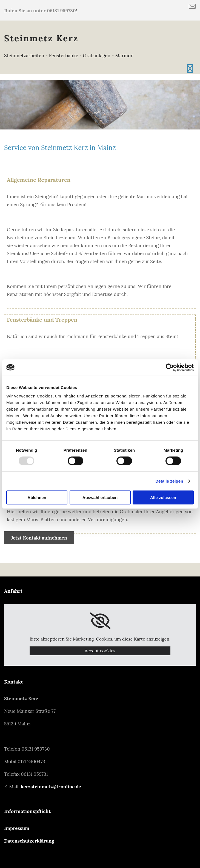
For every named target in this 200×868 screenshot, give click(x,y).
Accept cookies (100, 651)
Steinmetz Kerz (41, 38)
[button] (39, 538)
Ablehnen (37, 498)
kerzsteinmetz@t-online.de (51, 787)
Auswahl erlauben (100, 498)
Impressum (17, 828)
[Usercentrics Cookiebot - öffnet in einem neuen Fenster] (170, 367)
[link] (100, 621)
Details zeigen (169, 481)
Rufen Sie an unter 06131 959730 (40, 11)
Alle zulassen (163, 498)
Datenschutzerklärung (29, 841)
